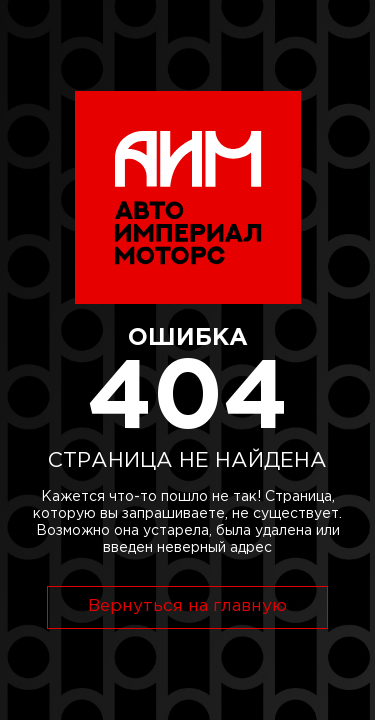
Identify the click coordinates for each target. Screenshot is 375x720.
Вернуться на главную (187, 606)
